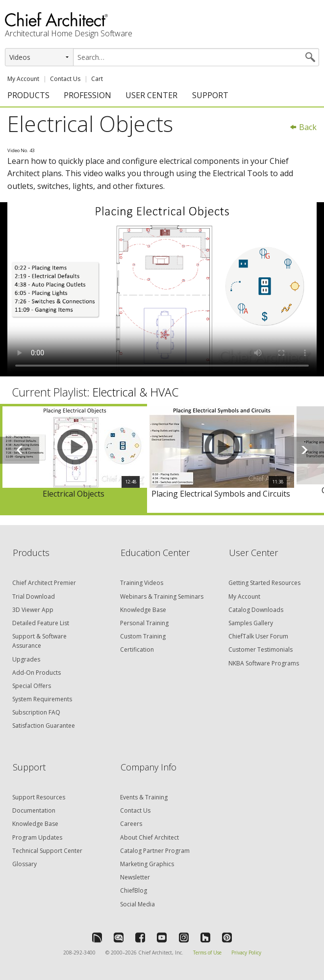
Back (303, 127)
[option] (74, 458)
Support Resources (39, 797)
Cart (97, 79)
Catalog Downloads (256, 610)
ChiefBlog (134, 890)
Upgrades (26, 659)
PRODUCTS (28, 95)
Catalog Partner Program (155, 851)
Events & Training (144, 797)
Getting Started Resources (264, 583)
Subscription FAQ (36, 712)
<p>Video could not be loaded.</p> (162, 289)
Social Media (137, 904)
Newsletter (135, 877)
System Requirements (42, 699)
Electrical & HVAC (136, 392)
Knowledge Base (143, 610)
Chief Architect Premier (44, 583)
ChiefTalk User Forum (258, 636)
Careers (131, 824)
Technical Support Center (47, 851)
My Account (23, 79)
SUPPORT (210, 95)
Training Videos (142, 583)
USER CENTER (151, 95)
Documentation (34, 810)
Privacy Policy (246, 953)
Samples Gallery (251, 623)
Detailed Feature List (41, 623)
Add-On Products (37, 673)
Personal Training (144, 623)
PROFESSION (87, 95)
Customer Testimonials (261, 649)
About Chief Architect (150, 837)
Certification (137, 649)
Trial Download (34, 596)
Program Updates (37, 837)
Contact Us (65, 79)
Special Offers (32, 686)
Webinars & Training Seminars (162, 596)
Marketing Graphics (147, 864)
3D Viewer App (33, 610)
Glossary (25, 864)
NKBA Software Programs (264, 663)
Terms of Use (207, 953)
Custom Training (143, 636)
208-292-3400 (79, 953)
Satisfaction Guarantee (44, 726)
